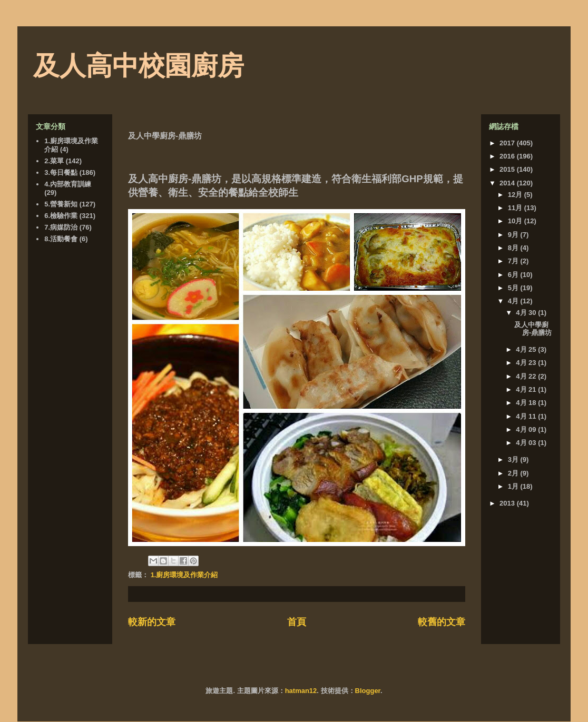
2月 (514, 473)
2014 (508, 183)
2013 (508, 503)
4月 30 (527, 313)
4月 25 (527, 349)
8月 (514, 248)
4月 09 (527, 429)
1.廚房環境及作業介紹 (184, 575)
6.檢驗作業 (61, 216)
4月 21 (527, 389)
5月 (514, 288)
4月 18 (527, 403)
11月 (516, 208)
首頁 (297, 622)
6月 (514, 275)
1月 (514, 486)
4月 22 (527, 376)
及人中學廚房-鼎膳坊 (533, 329)
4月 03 (527, 443)
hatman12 (301, 691)
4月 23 (527, 363)
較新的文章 (152, 622)
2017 (508, 143)
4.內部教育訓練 (68, 184)
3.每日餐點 (61, 172)
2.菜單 (54, 161)
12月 (516, 195)
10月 (516, 221)
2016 (508, 156)
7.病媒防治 (61, 227)
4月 (514, 301)
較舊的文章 (442, 622)
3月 (514, 459)
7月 (514, 261)
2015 (508, 169)
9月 (514, 235)
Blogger (368, 691)
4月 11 (527, 416)
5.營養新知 (61, 204)
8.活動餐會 (61, 239)
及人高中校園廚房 (139, 66)
